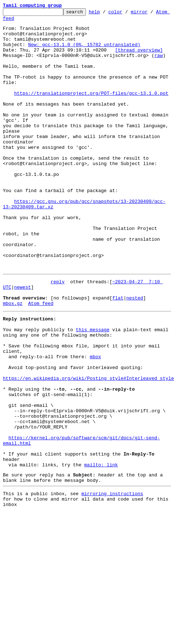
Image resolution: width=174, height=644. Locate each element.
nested (135, 354)
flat (118, 354)
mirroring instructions (112, 584)
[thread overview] (139, 58)
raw (158, 65)
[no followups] (70, 354)
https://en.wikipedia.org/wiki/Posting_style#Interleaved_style (88, 448)
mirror (150, 14)
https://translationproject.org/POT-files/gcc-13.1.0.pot (91, 110)
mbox (95, 422)
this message (93, 390)
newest (22, 341)
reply (58, 334)
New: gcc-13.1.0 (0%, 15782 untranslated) (84, 52)
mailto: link (101, 552)
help (106, 14)
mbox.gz (13, 360)
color (126, 14)
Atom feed (15, 21)
